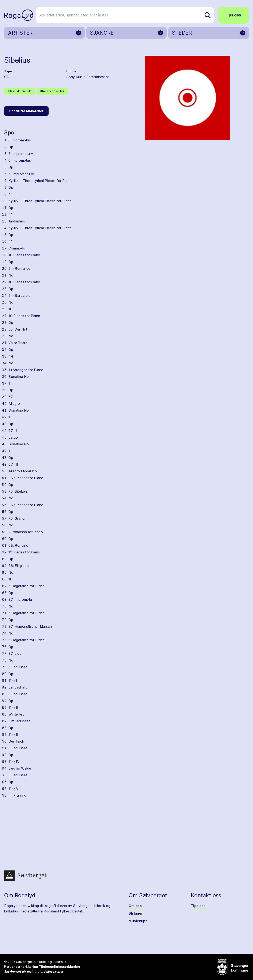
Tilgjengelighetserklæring (60, 967)
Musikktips (138, 921)
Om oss (135, 906)
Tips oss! (234, 15)
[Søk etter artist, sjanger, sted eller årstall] (128, 15)
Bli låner (136, 913)
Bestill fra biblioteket (26, 111)
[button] (188, 98)
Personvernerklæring (21, 967)
